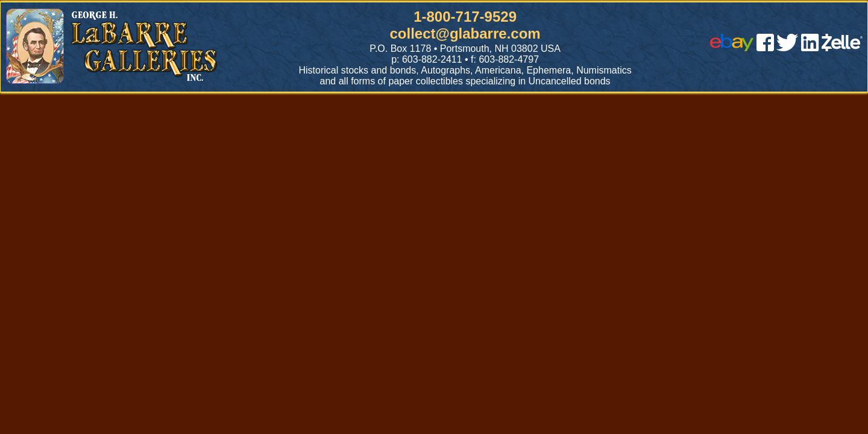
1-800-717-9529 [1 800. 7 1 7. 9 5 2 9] (465, 17)
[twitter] (787, 48)
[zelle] (842, 48)
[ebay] (732, 48)
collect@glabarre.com (465, 33)
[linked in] (810, 48)
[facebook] (765, 48)
